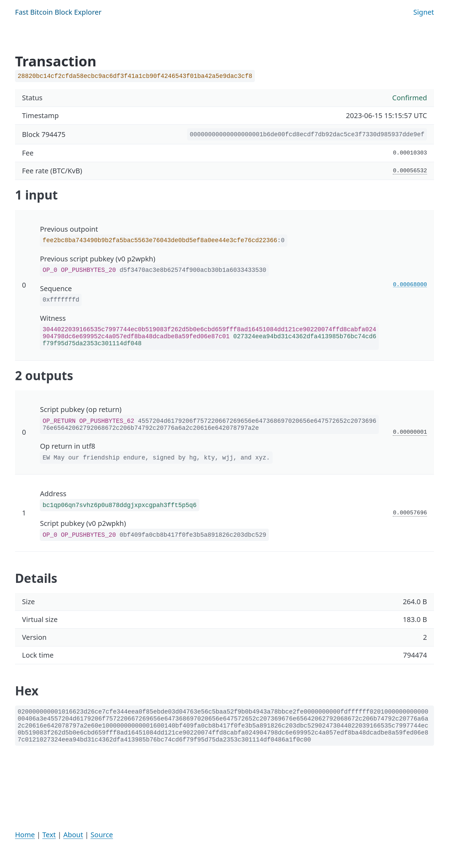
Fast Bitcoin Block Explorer (58, 12)
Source (102, 835)
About (73, 835)
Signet (424, 12)
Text (49, 835)
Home (25, 835)
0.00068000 (410, 285)
